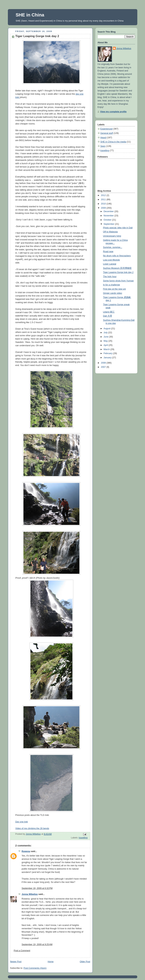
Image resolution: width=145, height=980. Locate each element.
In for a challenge (112, 285)
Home (51, 962)
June (106, 337)
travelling (83, 838)
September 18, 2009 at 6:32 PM (37, 888)
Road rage (108, 252)
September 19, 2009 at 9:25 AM (37, 944)
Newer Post (16, 962)
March (107, 349)
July (106, 333)
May (106, 341)
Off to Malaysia (110, 232)
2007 (104, 367)
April (106, 345)
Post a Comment (22, 951)
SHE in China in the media (113, 142)
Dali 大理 (107, 316)
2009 (104, 208)
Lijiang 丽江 (109, 312)
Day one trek (22, 822)
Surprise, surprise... (113, 247)
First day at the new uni (114, 289)
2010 (104, 204)
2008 (104, 363)
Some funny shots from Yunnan (118, 281)
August (107, 329)
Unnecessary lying (112, 236)
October (108, 220)
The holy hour (110, 277)
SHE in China (30, 15)
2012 (104, 195)
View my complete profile (113, 112)
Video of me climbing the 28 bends (32, 828)
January (108, 358)
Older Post (85, 962)
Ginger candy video (113, 293)
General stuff (107, 133)
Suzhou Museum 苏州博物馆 (117, 268)
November (109, 216)
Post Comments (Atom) (35, 968)
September (109, 224)
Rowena (26, 851)
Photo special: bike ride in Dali (118, 228)
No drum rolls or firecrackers (117, 256)
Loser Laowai (110, 264)
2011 (104, 200)
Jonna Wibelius (30, 894)
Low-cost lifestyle (111, 260)
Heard (103, 138)
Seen (103, 146)
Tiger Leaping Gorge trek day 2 (118, 272)
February (108, 353)
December (109, 211)
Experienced (107, 129)
